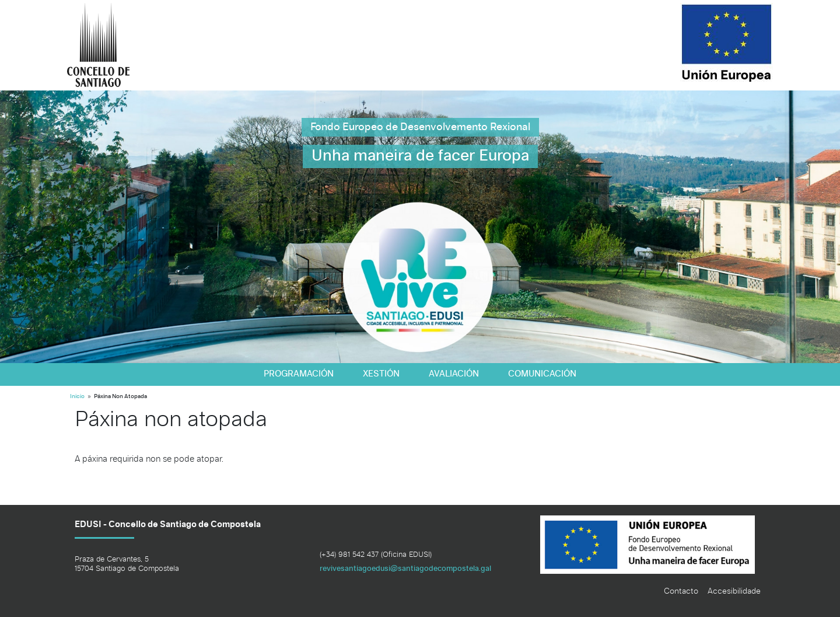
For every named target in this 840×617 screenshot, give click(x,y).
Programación (299, 374)
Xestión (381, 374)
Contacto (681, 592)
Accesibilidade (734, 592)
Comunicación (542, 374)
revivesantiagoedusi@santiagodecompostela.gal (405, 569)
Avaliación (454, 374)
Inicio (77, 397)
